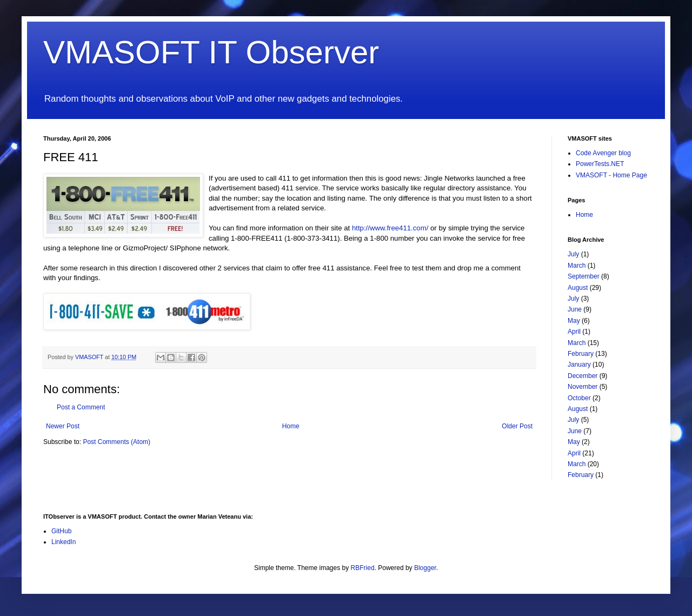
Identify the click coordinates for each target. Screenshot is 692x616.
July (573, 254)
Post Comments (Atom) (117, 442)
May (574, 321)
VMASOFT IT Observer (211, 52)
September (584, 276)
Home (291, 426)
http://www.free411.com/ (390, 228)
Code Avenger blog (603, 153)
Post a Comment (81, 407)
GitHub (61, 531)
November (583, 387)
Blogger (425, 568)
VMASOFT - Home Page (611, 175)
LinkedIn (64, 542)
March (577, 266)
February (581, 354)
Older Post (517, 426)
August (578, 288)
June (575, 309)
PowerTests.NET (600, 164)
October (579, 398)
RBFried (363, 568)
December (583, 376)
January (579, 365)
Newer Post (63, 426)
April (574, 332)
